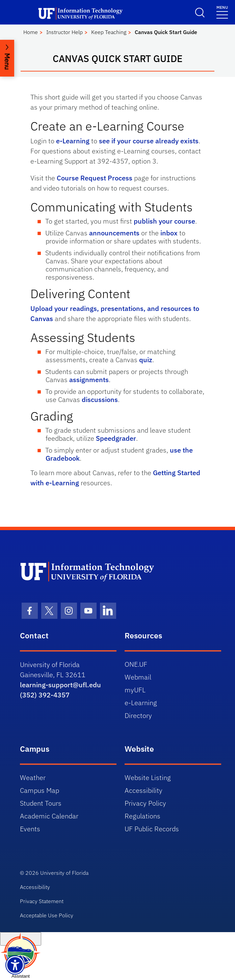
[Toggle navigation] (222, 12)
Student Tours (41, 803)
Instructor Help (64, 32)
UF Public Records (152, 829)
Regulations (142, 816)
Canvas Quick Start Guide (166, 32)
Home (31, 32)
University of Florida (64, 873)
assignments (89, 380)
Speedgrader (116, 438)
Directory (138, 715)
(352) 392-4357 (45, 695)
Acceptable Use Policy (47, 915)
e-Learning (73, 141)
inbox (169, 233)
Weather (33, 777)
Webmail (138, 677)
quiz (146, 360)
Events (30, 829)
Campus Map (40, 790)
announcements (114, 233)
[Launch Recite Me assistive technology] (15, 965)
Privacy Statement (42, 901)
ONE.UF (136, 664)
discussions (100, 399)
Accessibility (143, 790)
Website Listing (148, 777)
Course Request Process (95, 178)
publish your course (164, 221)
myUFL (135, 690)
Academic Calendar (49, 816)
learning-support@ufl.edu (60, 685)
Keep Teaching (109, 32)
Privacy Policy (145, 803)
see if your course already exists (149, 141)
